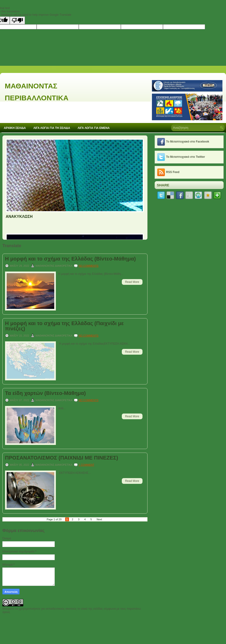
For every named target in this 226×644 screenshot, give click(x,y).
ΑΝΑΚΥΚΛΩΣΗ (19, 217)
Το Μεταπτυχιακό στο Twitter (186, 157)
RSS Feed (173, 172)
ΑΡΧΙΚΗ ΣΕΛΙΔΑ (15, 128)
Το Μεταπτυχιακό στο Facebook (188, 142)
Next (99, 519)
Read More (132, 282)
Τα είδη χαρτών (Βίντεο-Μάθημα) (45, 393)
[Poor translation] (17, 20)
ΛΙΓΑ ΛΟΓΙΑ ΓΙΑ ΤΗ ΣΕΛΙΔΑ (52, 128)
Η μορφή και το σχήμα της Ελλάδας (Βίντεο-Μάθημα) (70, 259)
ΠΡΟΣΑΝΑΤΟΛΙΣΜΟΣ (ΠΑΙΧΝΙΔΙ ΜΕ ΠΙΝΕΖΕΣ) (61, 458)
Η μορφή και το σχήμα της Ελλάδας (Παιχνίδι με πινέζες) (64, 326)
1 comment (86, 465)
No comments (88, 266)
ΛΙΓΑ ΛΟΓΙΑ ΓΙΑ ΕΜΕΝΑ (94, 128)
